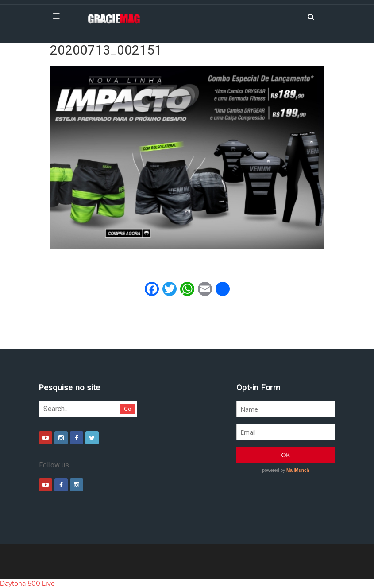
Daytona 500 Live (27, 584)
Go (128, 409)
